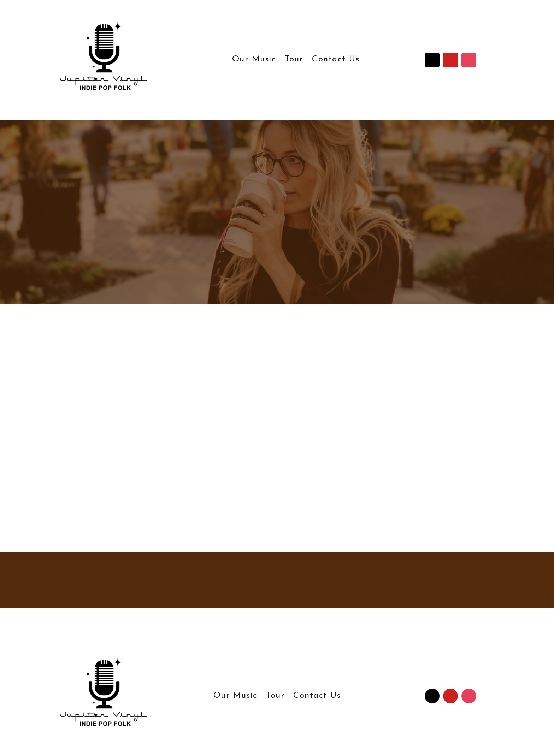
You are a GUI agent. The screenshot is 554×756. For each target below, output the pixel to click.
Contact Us (336, 59)
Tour (294, 59)
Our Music (254, 59)
